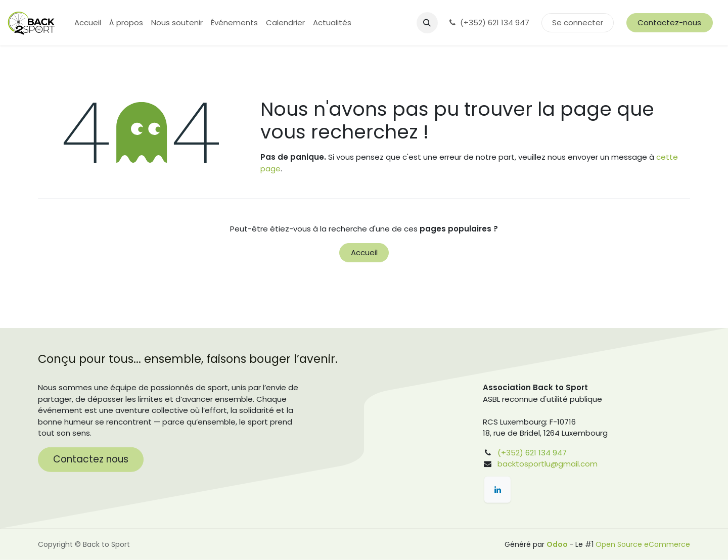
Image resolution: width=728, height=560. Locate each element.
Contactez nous (91, 459)
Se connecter (578, 22)
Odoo (558, 544)
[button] (427, 23)
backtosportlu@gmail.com (548, 464)
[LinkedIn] (497, 490)
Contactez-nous (669, 22)
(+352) (510, 453)
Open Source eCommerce (643, 544)
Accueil (364, 252)
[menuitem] (88, 23)
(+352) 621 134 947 (490, 22)
